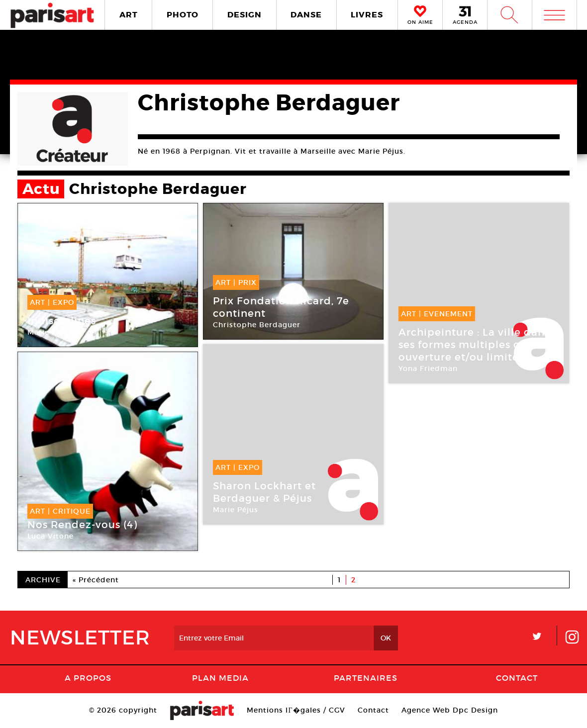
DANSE (306, 15)
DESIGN (245, 15)
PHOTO (183, 15)
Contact (517, 678)
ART (129, 15)
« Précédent (96, 580)
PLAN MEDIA (220, 678)
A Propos (88, 678)
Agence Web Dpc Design (450, 710)
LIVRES (367, 15)
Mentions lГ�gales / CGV (296, 710)
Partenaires (366, 678)
